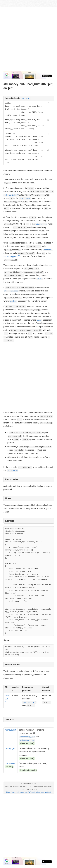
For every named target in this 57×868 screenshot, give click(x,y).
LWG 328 (7, 697)
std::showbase (11, 291)
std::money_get (27, 737)
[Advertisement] (28, 40)
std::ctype (25, 198)
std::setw (13, 471)
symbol (13, 301)
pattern (48, 250)
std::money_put (27, 740)
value (40, 279)
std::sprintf (29, 702)
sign (39, 320)
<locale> (26, 98)
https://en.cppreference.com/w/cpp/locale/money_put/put (29, 792)
